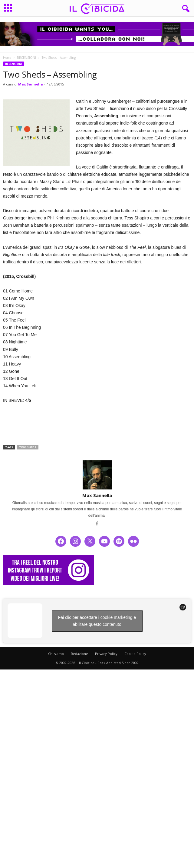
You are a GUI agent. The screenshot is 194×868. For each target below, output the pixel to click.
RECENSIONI (26, 58)
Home (7, 58)
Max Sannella (31, 84)
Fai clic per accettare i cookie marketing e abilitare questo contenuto (97, 621)
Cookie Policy (135, 654)
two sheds (28, 447)
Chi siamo (56, 654)
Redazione (79, 654)
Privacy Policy (106, 654)
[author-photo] (97, 475)
